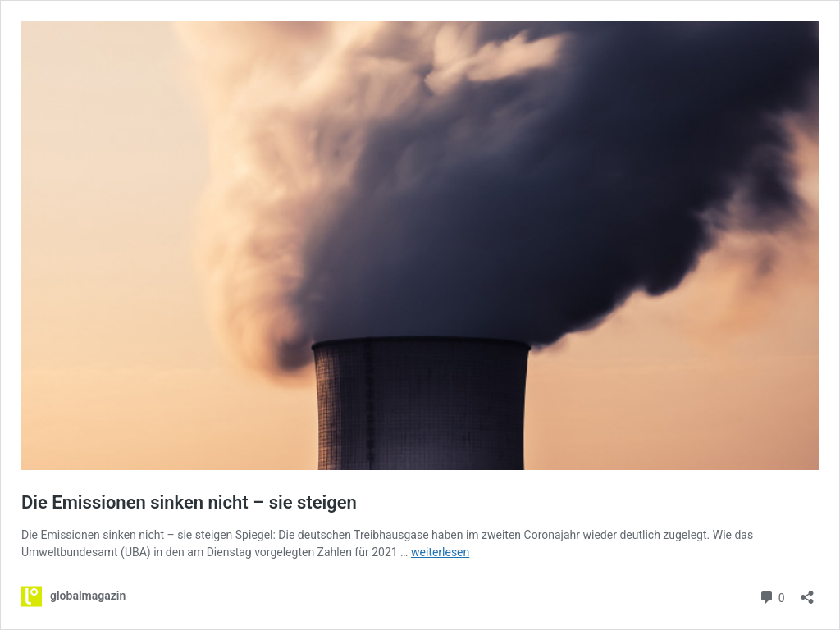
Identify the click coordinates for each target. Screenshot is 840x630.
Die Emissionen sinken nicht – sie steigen (189, 502)
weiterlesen (440, 552)
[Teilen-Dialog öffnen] (807, 592)
